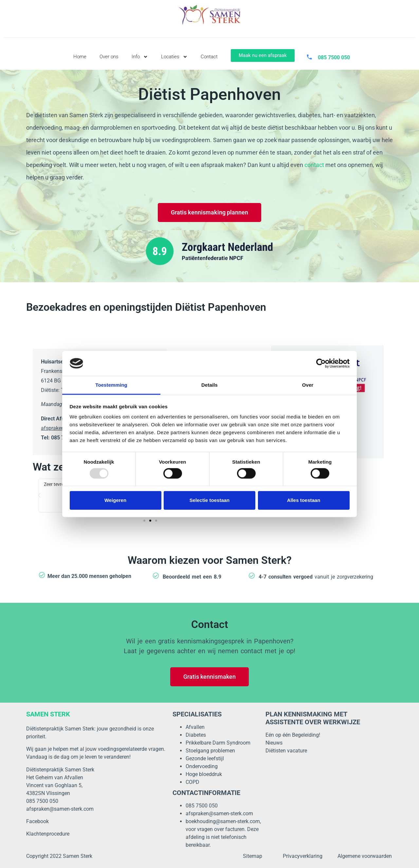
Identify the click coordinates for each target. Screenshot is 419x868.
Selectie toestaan (210, 500)
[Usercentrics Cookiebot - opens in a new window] (321, 363)
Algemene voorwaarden (365, 856)
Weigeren (115, 500)
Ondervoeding (202, 766)
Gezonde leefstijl (205, 758)
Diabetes (196, 735)
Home (80, 57)
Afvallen (195, 727)
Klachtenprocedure (48, 834)
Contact (209, 57)
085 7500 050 (202, 806)
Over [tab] (308, 385)
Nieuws (274, 743)
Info (140, 57)
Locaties (174, 57)
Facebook (37, 821)
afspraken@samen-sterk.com (60, 809)
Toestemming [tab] (111, 385)
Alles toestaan (304, 500)
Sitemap (253, 856)
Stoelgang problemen (210, 751)
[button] (39, 495)
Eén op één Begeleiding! (293, 735)
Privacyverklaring (303, 856)
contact (314, 165)
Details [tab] (209, 385)
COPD (192, 782)
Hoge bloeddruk (204, 774)
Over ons (109, 57)
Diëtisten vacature (286, 751)
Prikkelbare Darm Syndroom (218, 743)
